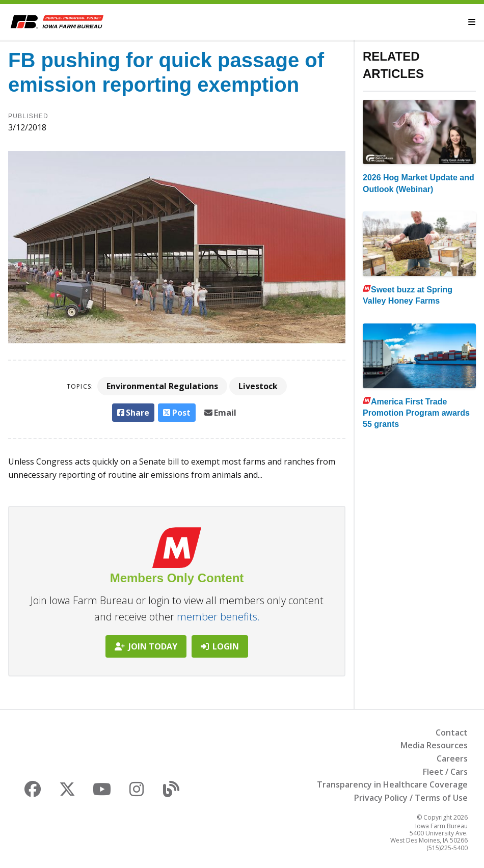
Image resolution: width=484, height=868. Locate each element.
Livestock (258, 386)
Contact (452, 733)
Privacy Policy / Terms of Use (411, 798)
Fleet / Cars (445, 772)
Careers (452, 758)
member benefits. (218, 617)
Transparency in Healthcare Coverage (392, 784)
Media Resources (434, 745)
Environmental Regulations (162, 386)
